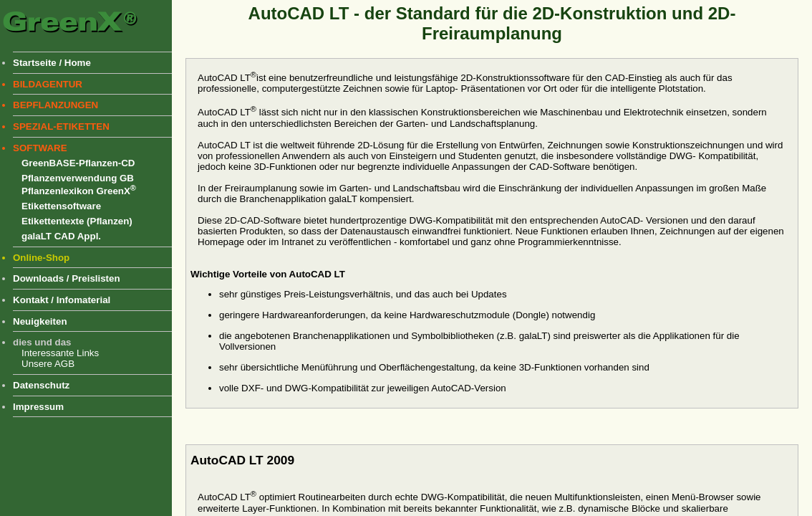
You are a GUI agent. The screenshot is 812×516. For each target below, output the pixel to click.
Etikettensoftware (61, 206)
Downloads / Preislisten (67, 278)
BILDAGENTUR (48, 84)
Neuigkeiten (40, 321)
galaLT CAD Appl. (61, 236)
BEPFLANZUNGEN (55, 105)
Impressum (38, 407)
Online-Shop (41, 258)
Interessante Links (60, 353)
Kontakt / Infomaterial (62, 300)
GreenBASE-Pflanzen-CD (78, 163)
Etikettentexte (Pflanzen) (77, 221)
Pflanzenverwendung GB (78, 178)
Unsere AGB (48, 364)
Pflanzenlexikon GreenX (79, 191)
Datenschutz (41, 385)
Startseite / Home (52, 63)
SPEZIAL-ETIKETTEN (61, 126)
